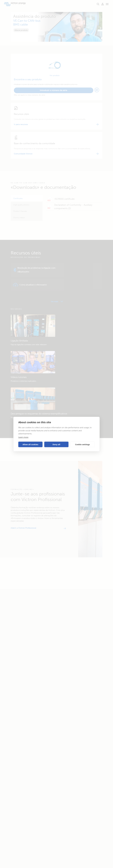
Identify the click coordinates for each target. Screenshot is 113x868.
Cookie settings (82, 444)
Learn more (23, 437)
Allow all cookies (30, 444)
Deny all (56, 444)
